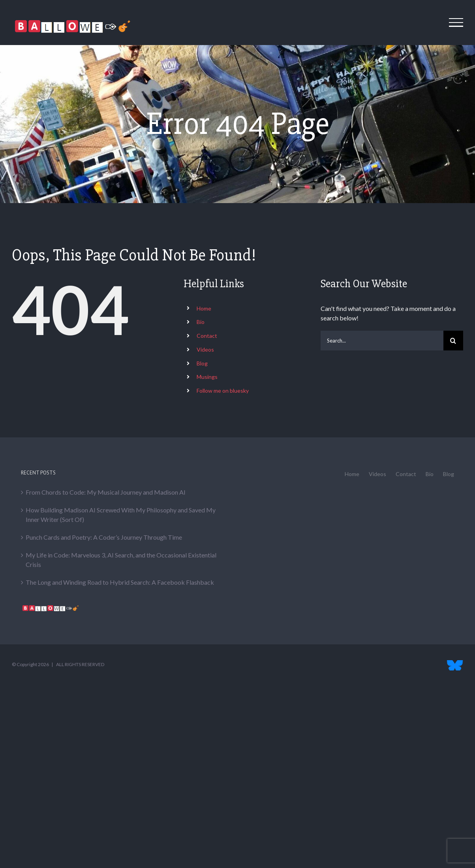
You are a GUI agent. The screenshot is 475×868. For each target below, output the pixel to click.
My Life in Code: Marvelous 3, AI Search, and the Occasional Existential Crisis (121, 560)
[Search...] (382, 341)
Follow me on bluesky (223, 391)
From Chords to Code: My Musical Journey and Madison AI (106, 492)
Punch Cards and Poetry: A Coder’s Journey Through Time (104, 537)
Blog (202, 363)
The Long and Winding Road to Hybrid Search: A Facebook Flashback (120, 582)
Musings (207, 377)
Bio (201, 322)
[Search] (453, 341)
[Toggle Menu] (456, 23)
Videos (205, 349)
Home (204, 308)
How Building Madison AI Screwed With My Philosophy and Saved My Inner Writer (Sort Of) (121, 515)
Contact (207, 336)
